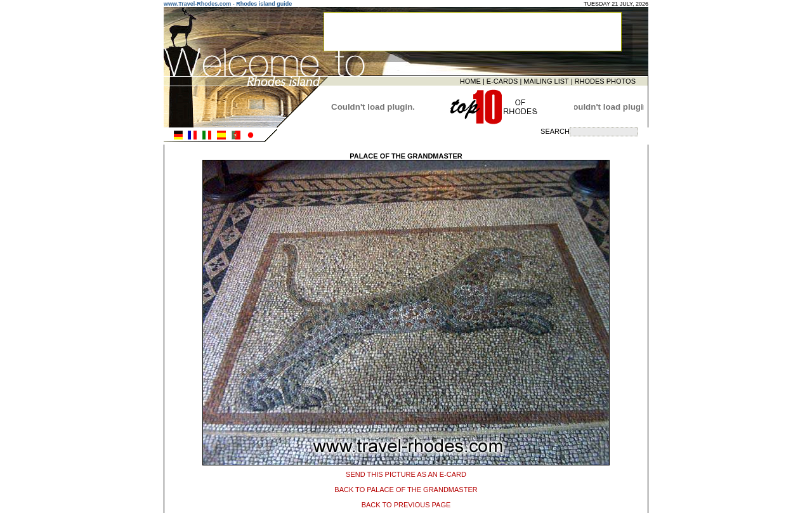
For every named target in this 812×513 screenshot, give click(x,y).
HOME (470, 81)
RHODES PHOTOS (605, 81)
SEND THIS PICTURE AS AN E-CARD (406, 472)
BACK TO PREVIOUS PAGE (406, 503)
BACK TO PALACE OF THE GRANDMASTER (406, 488)
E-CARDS (502, 81)
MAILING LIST (546, 81)
